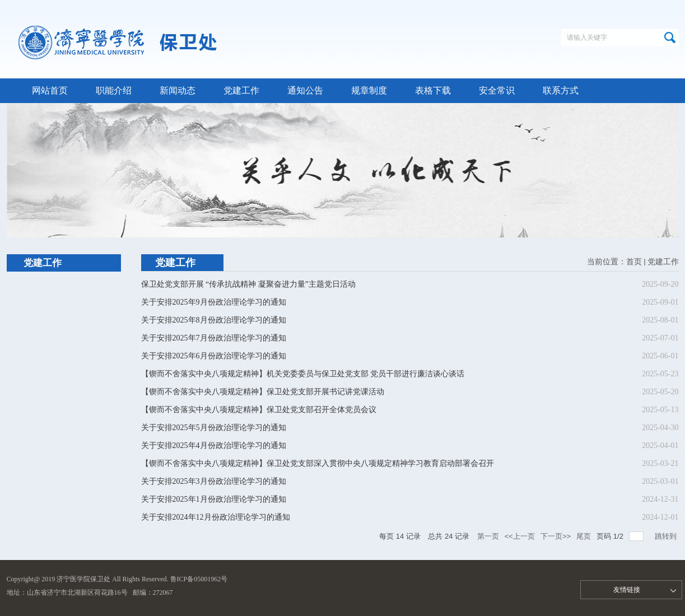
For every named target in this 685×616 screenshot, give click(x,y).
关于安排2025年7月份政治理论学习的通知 (214, 338)
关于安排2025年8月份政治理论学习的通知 (214, 320)
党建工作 (663, 262)
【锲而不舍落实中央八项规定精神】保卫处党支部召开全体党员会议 (259, 410)
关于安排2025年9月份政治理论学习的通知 (214, 302)
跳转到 (667, 536)
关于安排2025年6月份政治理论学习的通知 (214, 356)
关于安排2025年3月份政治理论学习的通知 (214, 481)
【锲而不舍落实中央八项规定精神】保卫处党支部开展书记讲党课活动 (263, 392)
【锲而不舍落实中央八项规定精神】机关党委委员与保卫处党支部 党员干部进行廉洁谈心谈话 (303, 374)
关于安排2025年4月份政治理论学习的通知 (214, 445)
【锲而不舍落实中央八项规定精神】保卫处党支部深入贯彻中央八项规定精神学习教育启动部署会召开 (318, 463)
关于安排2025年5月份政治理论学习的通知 (214, 428)
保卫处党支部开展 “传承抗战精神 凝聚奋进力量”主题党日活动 (248, 284)
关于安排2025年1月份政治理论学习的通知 (214, 499)
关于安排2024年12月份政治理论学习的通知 (216, 517)
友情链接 (627, 590)
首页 (634, 262)
